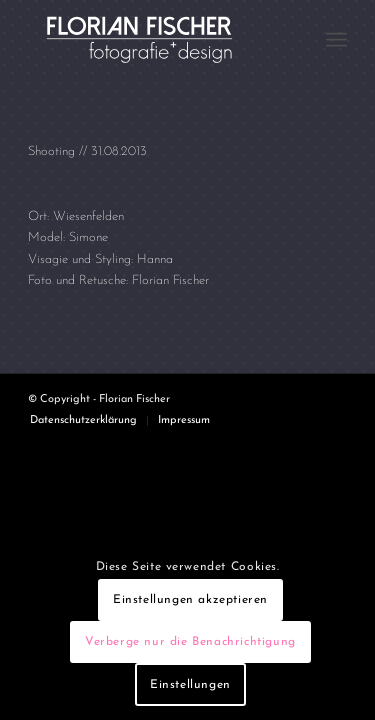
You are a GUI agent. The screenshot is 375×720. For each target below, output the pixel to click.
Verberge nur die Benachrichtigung (190, 642)
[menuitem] (336, 40)
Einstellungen (190, 685)
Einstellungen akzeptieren (190, 600)
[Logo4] (155, 40)
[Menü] (336, 40)
